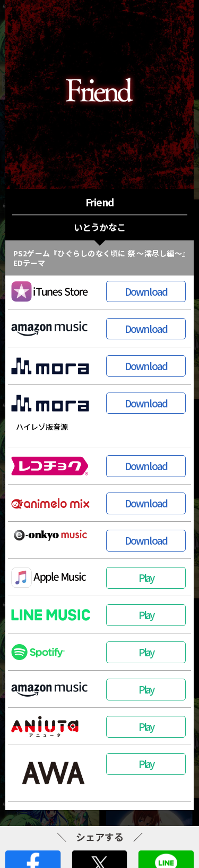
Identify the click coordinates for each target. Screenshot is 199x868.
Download (146, 291)
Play (146, 577)
